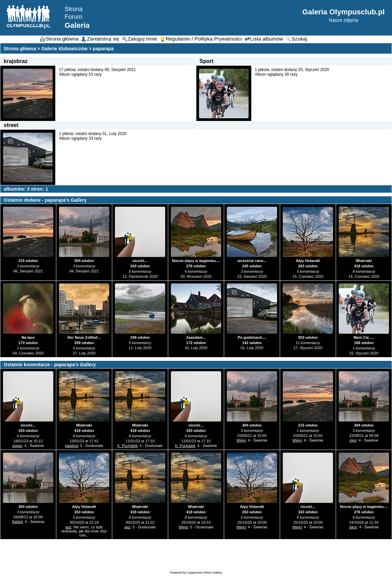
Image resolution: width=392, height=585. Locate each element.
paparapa (103, 49)
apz (68, 527)
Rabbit (17, 522)
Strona (74, 9)
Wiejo (241, 440)
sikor (353, 527)
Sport (207, 61)
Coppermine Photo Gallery (204, 573)
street (11, 125)
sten (353, 440)
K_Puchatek (127, 446)
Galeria (77, 25)
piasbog (72, 446)
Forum (74, 17)
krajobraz (16, 61)
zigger (17, 446)
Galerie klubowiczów (64, 49)
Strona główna (20, 49)
